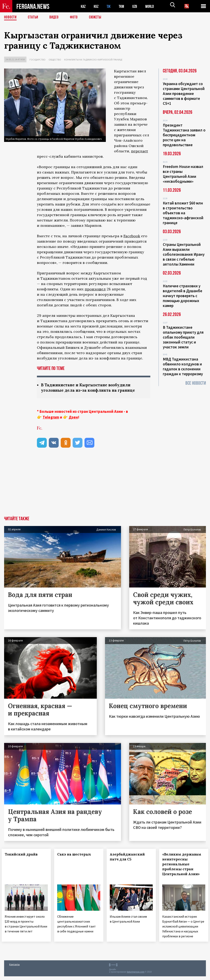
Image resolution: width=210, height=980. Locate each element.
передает (140, 151)
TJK (110, 6)
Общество (55, 60)
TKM (124, 6)
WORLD (153, 6)
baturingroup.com (136, 976)
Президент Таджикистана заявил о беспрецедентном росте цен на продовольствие (184, 135)
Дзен (73, 418)
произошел (95, 289)
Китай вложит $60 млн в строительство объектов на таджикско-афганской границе (183, 213)
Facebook (132, 236)
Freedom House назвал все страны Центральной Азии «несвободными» (183, 174)
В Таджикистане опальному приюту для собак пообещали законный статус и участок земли (183, 337)
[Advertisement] (105, 486)
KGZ (97, 6)
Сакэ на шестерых (77, 855)
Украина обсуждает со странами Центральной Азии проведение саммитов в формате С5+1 (184, 94)
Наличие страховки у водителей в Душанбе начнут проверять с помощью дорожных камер (183, 296)
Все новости (196, 383)
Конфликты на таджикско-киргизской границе (93, 60)
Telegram (51, 418)
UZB (137, 6)
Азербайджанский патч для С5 (130, 857)
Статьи (34, 17)
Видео (55, 17)
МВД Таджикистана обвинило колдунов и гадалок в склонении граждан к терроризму (183, 366)
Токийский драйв (24, 855)
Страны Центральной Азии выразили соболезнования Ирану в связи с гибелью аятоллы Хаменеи (184, 254)
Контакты (14, 968)
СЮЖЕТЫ (97, 17)
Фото (76, 17)
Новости (11, 17)
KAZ (83, 6)
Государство (38, 60)
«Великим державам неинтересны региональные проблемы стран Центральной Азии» (183, 867)
